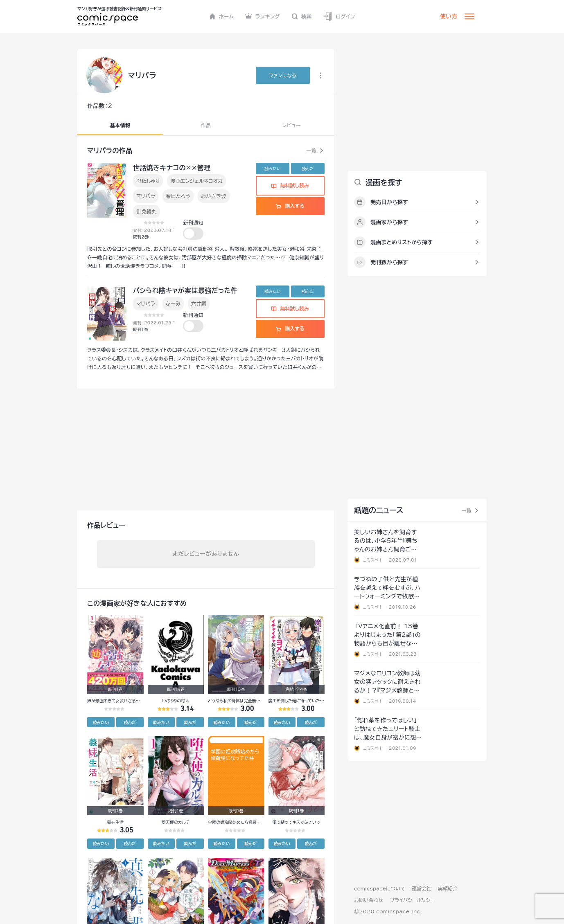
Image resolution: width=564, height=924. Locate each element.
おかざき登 (214, 196)
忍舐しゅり (148, 181)
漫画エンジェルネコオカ (196, 181)
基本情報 (120, 125)
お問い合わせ (369, 900)
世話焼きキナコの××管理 (172, 168)
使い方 (449, 16)
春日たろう (178, 196)
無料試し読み (290, 185)
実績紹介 (448, 888)
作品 (206, 125)
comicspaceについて (380, 888)
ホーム (222, 16)
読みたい (273, 169)
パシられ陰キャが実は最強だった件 (185, 290)
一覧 (311, 151)
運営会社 (422, 888)
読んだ (308, 169)
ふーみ (173, 304)
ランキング (263, 16)
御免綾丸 (147, 211)
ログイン (339, 17)
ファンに (283, 75)
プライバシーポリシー (412, 900)
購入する (290, 206)
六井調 (199, 304)
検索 (302, 16)
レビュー (292, 125)
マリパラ (146, 196)
